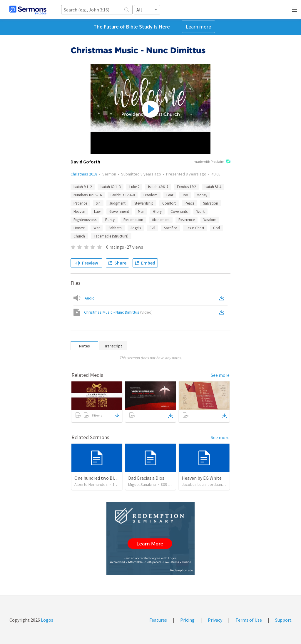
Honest (79, 228)
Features (158, 620)
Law (97, 211)
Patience (80, 203)
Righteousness (85, 220)
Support (283, 620)
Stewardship (144, 203)
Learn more (198, 27)
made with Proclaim (212, 162)
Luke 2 (134, 187)
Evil (152, 228)
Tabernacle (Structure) (111, 236)
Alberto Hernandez (91, 484)
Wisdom (210, 220)
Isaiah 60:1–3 (111, 187)
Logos (47, 620)
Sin (98, 203)
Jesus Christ (195, 228)
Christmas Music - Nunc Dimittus (118, 312)
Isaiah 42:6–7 (158, 187)
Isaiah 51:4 (213, 187)
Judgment (117, 203)
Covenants (179, 211)
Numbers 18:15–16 (88, 195)
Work (200, 211)
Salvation (211, 203)
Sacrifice (170, 228)
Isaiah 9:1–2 (83, 187)
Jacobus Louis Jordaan (202, 484)
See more (220, 375)
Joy (185, 195)
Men (141, 211)
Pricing (187, 620)
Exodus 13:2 (186, 187)
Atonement (161, 220)
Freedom (150, 195)
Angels (136, 228)
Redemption (133, 220)
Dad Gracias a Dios (146, 478)
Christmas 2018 (84, 174)
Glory (157, 211)
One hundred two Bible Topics (104, 478)
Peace (189, 203)
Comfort (169, 203)
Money (202, 195)
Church (79, 236)
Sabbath (115, 228)
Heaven (79, 211)
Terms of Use (249, 620)
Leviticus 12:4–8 (123, 195)
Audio (90, 298)
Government (119, 211)
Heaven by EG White (202, 478)
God (216, 228)
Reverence (187, 220)
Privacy (215, 620)
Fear (170, 195)
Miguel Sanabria (142, 484)
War (97, 228)
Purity (110, 220)
